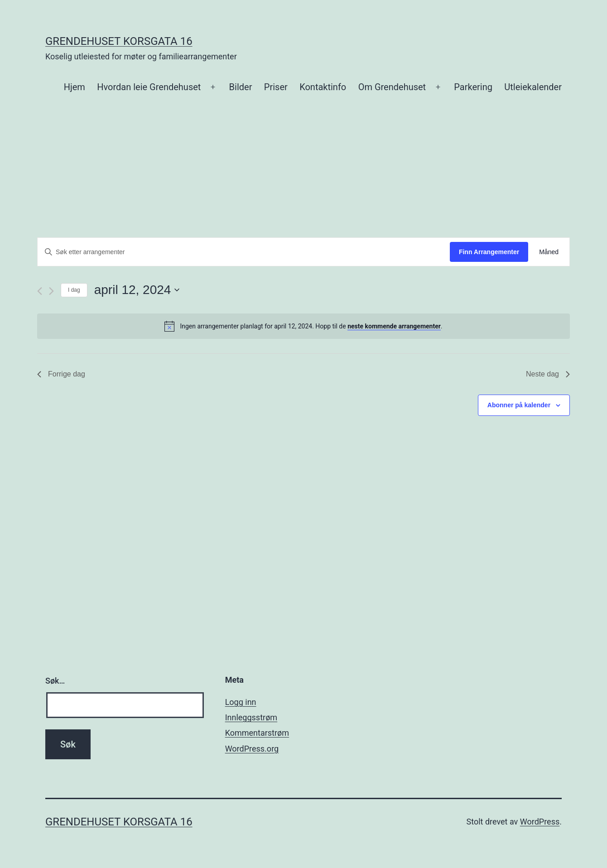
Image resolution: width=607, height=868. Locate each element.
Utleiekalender (533, 87)
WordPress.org (252, 749)
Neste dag (548, 374)
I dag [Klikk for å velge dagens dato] (74, 290)
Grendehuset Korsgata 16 (119, 41)
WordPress (540, 822)
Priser (276, 87)
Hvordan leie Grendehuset (149, 87)
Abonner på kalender (519, 405)
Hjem (75, 87)
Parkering (473, 87)
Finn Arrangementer (489, 252)
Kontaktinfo (323, 87)
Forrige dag (61, 374)
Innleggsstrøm (251, 717)
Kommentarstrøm (257, 733)
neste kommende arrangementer (394, 326)
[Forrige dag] (40, 291)
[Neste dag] (51, 291)
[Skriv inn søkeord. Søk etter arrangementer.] (244, 252)
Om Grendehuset (392, 87)
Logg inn (241, 702)
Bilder (241, 87)
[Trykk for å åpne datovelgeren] (137, 290)
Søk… (55, 681)
